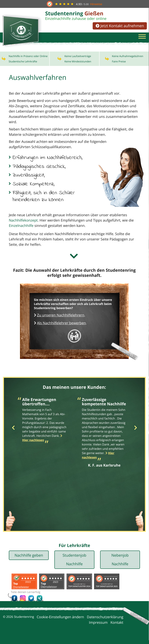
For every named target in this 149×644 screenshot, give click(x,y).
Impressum (98, 626)
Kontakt (117, 626)
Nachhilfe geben (29, 559)
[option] (45, 424)
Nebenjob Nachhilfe (120, 563)
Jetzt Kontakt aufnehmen (120, 26)
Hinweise (96, 4)
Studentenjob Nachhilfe (74, 563)
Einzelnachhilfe (21, 229)
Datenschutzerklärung (105, 621)
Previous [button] (13, 432)
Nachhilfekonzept (23, 224)
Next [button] (136, 432)
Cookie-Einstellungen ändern (60, 621)
